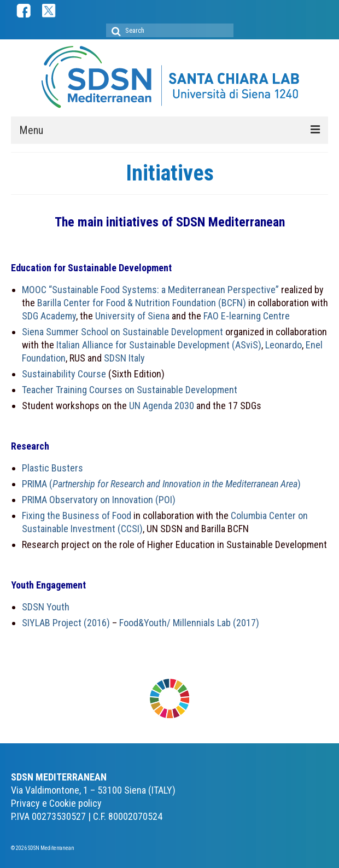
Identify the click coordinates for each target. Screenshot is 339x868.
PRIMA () (161, 484)
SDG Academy (49, 316)
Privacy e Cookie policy (56, 803)
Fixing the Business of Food (77, 515)
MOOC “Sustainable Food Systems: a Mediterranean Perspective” (150, 290)
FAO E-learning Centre (247, 316)
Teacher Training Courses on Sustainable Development (130, 390)
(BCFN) (232, 303)
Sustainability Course (64, 374)
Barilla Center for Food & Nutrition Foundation (127, 303)
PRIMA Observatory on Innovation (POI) (99, 500)
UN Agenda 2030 (162, 406)
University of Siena (133, 316)
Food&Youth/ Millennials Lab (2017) (189, 623)
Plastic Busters (52, 468)
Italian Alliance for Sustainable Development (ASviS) (159, 345)
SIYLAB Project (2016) (66, 623)
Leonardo (284, 345)
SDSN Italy (124, 358)
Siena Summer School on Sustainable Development (122, 332)
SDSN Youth (46, 607)
